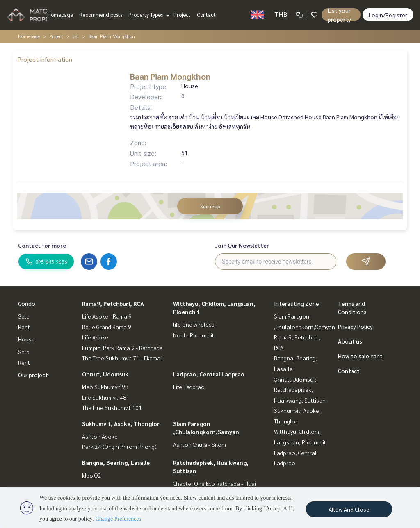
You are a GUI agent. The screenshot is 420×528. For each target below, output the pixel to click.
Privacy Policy (355, 326)
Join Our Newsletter (242, 245)
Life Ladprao (189, 387)
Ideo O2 (92, 475)
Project (182, 15)
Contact (206, 15)
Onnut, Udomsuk (105, 374)
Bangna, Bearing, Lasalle (116, 462)
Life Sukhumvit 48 (104, 397)
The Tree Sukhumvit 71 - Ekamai (122, 358)
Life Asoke (95, 337)
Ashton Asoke (100, 436)
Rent (24, 327)
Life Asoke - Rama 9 (107, 316)
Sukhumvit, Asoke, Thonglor (121, 423)
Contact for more (42, 245)
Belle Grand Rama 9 (107, 327)
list (76, 36)
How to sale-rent (360, 356)
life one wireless (194, 324)
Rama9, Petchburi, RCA (113, 303)
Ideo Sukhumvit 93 (105, 387)
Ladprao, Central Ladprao (209, 374)
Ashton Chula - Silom (200, 444)
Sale (24, 316)
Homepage (60, 15)
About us (350, 341)
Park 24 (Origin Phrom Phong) (119, 446)
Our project (33, 375)
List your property (339, 15)
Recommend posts (101, 15)
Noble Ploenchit (194, 335)
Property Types (148, 15)
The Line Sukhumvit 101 (112, 407)
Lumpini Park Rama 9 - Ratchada (122, 348)
